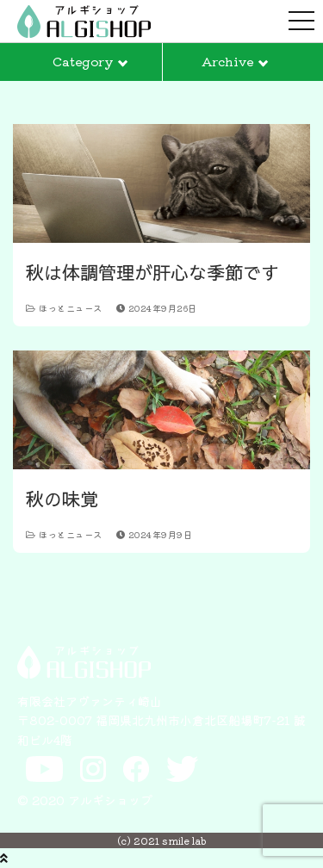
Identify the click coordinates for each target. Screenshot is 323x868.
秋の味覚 (62, 499)
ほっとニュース (64, 308)
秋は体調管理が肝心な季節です (152, 273)
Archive (227, 61)
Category (83, 61)
